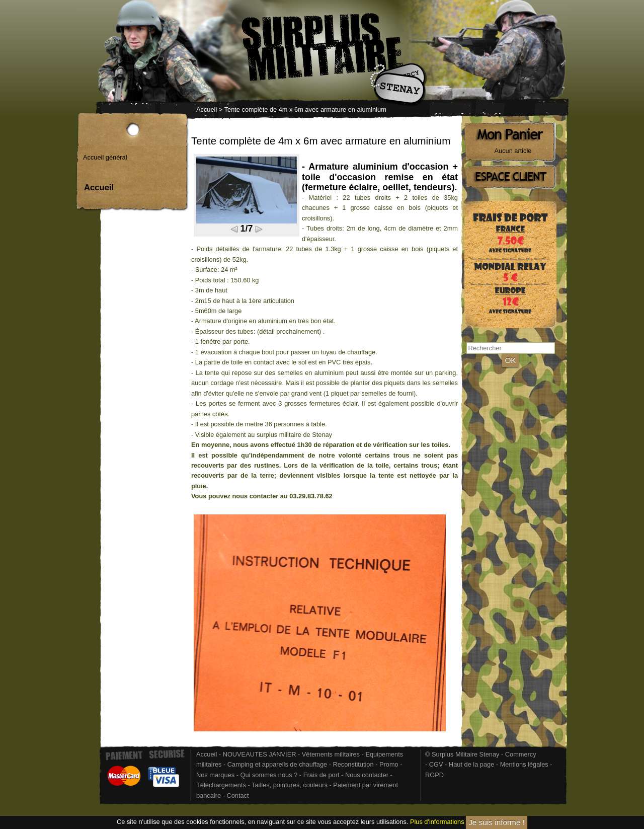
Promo (390, 764)
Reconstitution (353, 764)
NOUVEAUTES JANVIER (260, 754)
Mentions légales (524, 764)
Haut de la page (471, 764)
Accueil (207, 109)
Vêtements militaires (331, 754)
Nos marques (215, 775)
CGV (436, 764)
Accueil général (105, 157)
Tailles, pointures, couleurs (290, 785)
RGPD (434, 775)
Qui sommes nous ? (269, 775)
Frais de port (322, 775)
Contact (237, 796)
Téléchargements (221, 785)
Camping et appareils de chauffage (277, 764)
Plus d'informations (437, 822)
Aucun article (513, 151)
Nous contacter (367, 775)
